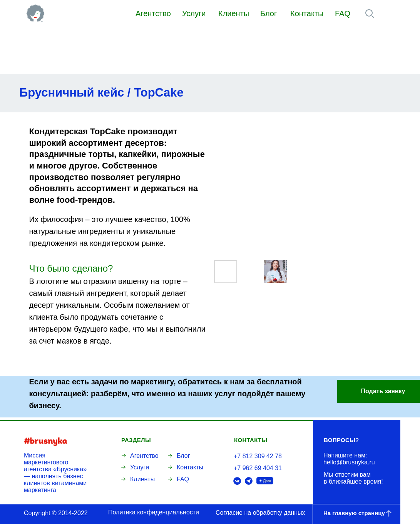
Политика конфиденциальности (154, 512)
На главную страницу (354, 513)
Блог (269, 13)
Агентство (153, 13)
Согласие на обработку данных (260, 513)
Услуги (194, 13)
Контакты (307, 13)
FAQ (343, 13)
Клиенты (234, 13)
